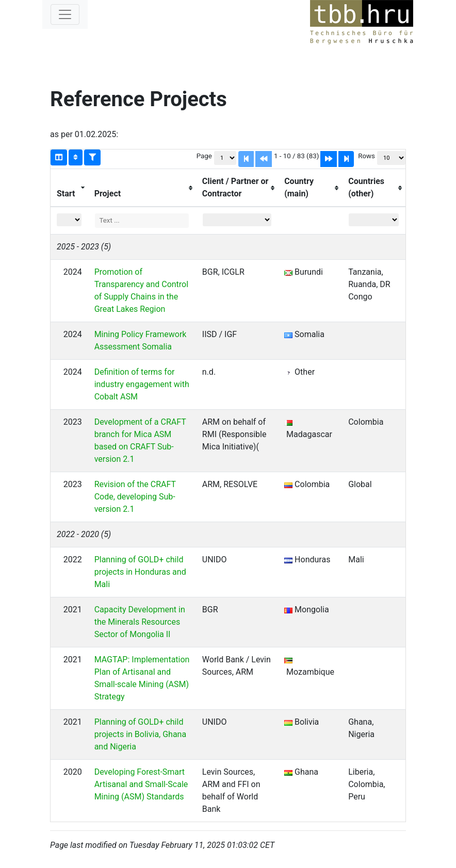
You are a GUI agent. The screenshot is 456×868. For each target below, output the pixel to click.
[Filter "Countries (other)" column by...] (374, 220)
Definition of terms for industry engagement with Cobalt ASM (142, 384)
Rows (367, 156)
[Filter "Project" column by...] (142, 221)
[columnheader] (69, 188)
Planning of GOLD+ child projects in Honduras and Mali (140, 572)
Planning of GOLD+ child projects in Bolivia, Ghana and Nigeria (141, 734)
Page (204, 156)
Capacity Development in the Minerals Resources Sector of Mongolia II (140, 622)
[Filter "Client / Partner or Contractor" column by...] (237, 220)
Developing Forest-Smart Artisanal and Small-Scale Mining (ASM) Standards (141, 784)
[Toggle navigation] (65, 14)
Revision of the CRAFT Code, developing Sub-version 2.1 (135, 497)
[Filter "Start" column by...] (69, 220)
